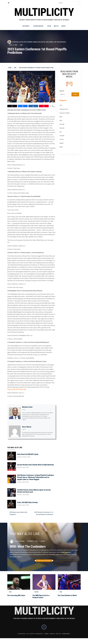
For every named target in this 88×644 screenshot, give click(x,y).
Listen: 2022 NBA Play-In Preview (27, 502)
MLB (61, 117)
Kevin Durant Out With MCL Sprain (28, 454)
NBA (21, 45)
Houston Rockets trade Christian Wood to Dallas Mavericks (35, 465)
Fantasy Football (64, 113)
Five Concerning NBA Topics (16, 595)
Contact (63, 26)
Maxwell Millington (39, 42)
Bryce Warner (28, 42)
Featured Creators (39, 26)
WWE (61, 147)
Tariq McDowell (62, 42)
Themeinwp (66, 634)
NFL (61, 132)
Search (62, 91)
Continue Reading (44, 561)
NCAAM (62, 124)
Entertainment (64, 109)
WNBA (61, 143)
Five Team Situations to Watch (67, 595)
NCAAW (62, 128)
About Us (56, 26)
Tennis (62, 139)
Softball (62, 136)
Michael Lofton (19, 42)
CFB (61, 105)
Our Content (27, 26)
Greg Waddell (50, 42)
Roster (49, 26)
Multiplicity (44, 12)
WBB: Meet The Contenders (28, 547)
